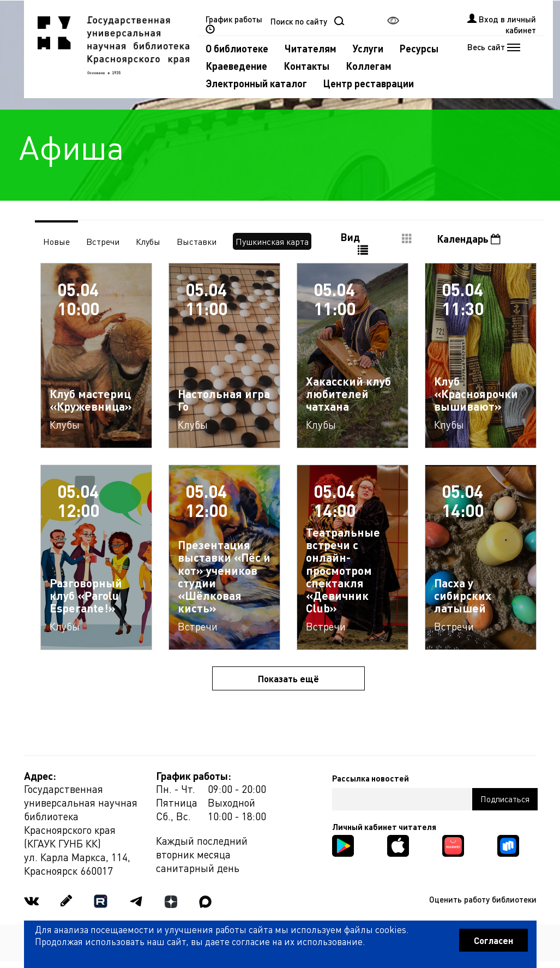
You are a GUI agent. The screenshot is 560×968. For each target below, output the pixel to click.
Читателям (311, 48)
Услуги (368, 48)
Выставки (197, 241)
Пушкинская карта (272, 241)
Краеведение (236, 66)
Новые (56, 241)
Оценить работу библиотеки (483, 899)
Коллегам (369, 66)
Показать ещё (288, 678)
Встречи (103, 241)
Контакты (306, 66)
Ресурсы (419, 48)
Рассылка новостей (371, 778)
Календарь (469, 239)
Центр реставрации (369, 83)
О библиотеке (237, 48)
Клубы (148, 241)
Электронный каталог (256, 83)
